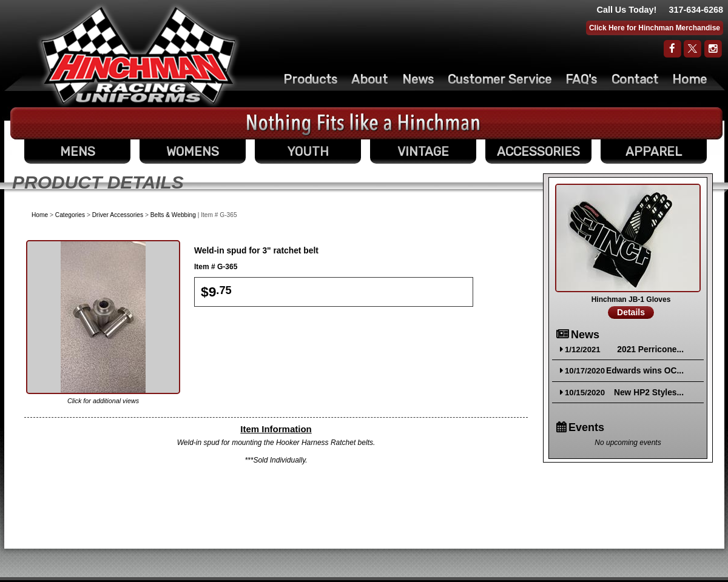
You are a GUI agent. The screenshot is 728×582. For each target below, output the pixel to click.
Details (631, 312)
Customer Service (500, 79)
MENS (78, 152)
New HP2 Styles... (649, 393)
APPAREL (654, 152)
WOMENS (193, 152)
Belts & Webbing (173, 215)
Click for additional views (103, 401)
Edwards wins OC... (645, 371)
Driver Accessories (118, 215)
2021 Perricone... (650, 350)
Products (310, 79)
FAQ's (581, 79)
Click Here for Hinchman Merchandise (655, 28)
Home (689, 79)
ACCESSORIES (538, 152)
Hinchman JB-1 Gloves (631, 299)
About (369, 79)
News (418, 79)
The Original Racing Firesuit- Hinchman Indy (139, 55)
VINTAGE (423, 152)
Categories (70, 215)
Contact (635, 79)
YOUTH (308, 152)
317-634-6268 (696, 10)
